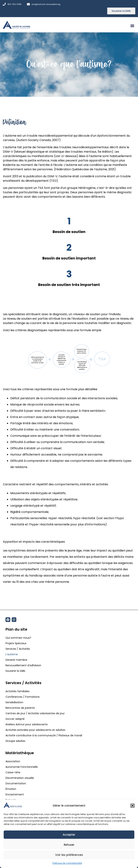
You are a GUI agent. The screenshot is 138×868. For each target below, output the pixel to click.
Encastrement (15, 794)
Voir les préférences (69, 855)
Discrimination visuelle (20, 778)
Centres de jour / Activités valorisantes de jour (35, 713)
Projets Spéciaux (16, 643)
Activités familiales (18, 691)
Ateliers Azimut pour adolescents (27, 724)
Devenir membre (16, 660)
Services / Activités (18, 649)
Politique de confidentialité (67, 863)
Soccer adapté (15, 719)
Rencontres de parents (20, 708)
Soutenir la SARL (15, 671)
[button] (133, 806)
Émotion (11, 789)
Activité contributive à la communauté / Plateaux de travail (44, 735)
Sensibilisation (14, 702)
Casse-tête (13, 772)
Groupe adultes (15, 741)
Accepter (69, 835)
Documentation (16, 783)
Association (13, 761)
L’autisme (12, 654)
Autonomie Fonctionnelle (22, 767)
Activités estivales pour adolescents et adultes (35, 730)
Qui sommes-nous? (18, 638)
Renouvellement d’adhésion (23, 665)
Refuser (69, 845)
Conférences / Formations (23, 697)
